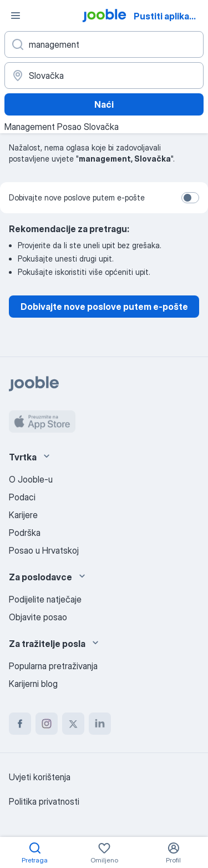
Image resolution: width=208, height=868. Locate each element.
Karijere (23, 515)
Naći (104, 104)
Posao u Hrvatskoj (44, 550)
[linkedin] (100, 724)
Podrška (25, 533)
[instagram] (47, 724)
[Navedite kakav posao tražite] (104, 44)
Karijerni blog (33, 684)
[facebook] (20, 724)
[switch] (190, 198)
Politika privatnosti (44, 801)
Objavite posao (38, 617)
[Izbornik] (16, 16)
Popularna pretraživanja (53, 666)
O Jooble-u (31, 479)
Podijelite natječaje (45, 599)
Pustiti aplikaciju (169, 16)
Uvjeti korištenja (40, 777)
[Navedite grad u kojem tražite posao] (104, 76)
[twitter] (73, 724)
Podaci (22, 497)
